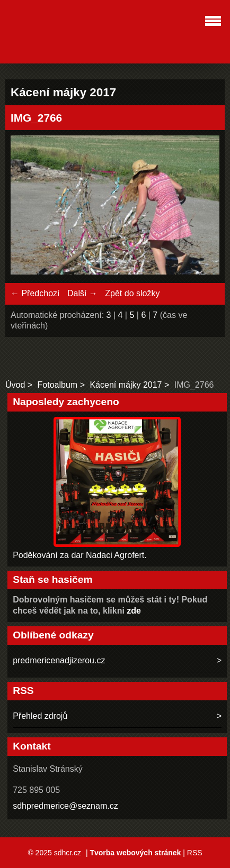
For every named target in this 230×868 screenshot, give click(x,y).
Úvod (15, 385)
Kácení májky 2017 (126, 385)
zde (134, 611)
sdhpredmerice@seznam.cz (65, 806)
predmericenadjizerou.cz (59, 660)
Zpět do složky (132, 293)
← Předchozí (35, 293)
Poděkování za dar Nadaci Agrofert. (80, 555)
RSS (195, 853)
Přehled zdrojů (40, 716)
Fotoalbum (58, 385)
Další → (82, 293)
